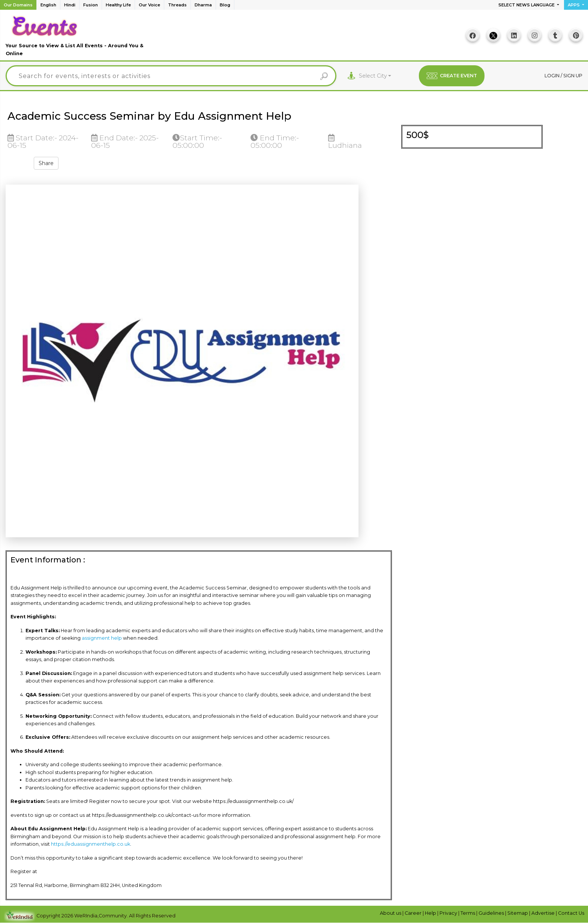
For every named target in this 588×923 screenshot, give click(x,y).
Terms (468, 913)
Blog (225, 5)
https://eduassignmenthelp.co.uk (91, 844)
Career (414, 913)
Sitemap (518, 913)
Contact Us (571, 913)
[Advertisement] (294, 38)
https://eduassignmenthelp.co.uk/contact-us (145, 815)
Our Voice (149, 5)
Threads (177, 5)
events (19, 815)
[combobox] (375, 76)
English (48, 5)
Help (431, 913)
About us (391, 913)
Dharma (203, 5)
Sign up (573, 76)
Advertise (544, 913)
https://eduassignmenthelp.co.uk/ (253, 801)
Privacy (449, 913)
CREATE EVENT (452, 76)
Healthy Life (118, 5)
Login (553, 76)
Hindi (70, 5)
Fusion (91, 5)
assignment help (102, 638)
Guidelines (492, 913)
